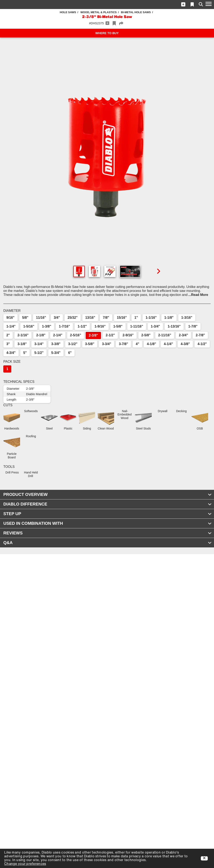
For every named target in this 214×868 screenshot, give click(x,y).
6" (70, 353)
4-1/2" (202, 344)
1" (136, 318)
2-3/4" (183, 335)
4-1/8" (152, 344)
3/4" (57, 318)
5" (25, 353)
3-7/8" (124, 344)
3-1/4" (39, 344)
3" (8, 344)
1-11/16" (137, 326)
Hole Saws (68, 12)
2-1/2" (110, 335)
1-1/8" (169, 318)
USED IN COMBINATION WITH (108, 523)
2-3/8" (93, 335)
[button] (183, 4)
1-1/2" (82, 326)
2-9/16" (128, 335)
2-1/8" (41, 335)
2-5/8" (146, 335)
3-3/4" (107, 344)
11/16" (41, 318)
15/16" (122, 318)
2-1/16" (23, 335)
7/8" (106, 318)
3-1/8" (22, 344)
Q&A (108, 543)
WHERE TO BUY (107, 33)
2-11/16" (165, 335)
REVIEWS (108, 533)
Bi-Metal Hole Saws (136, 12)
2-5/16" (76, 335)
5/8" (25, 318)
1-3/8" (47, 326)
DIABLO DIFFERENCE (108, 504)
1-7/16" (64, 326)
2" (8, 335)
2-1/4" (58, 335)
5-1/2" (39, 353)
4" (138, 344)
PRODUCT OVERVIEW (108, 494)
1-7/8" (193, 326)
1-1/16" (151, 318)
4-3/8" (185, 344)
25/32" (73, 318)
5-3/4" (56, 353)
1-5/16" (29, 326)
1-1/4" (11, 326)
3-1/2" (73, 344)
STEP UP (108, 514)
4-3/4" (11, 353)
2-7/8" (200, 335)
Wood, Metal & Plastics (99, 12)
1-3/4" (155, 326)
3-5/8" (90, 344)
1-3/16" (187, 318)
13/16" (90, 318)
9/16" (10, 318)
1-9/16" (100, 326)
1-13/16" (174, 326)
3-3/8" (56, 344)
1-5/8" (118, 326)
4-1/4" (168, 344)
